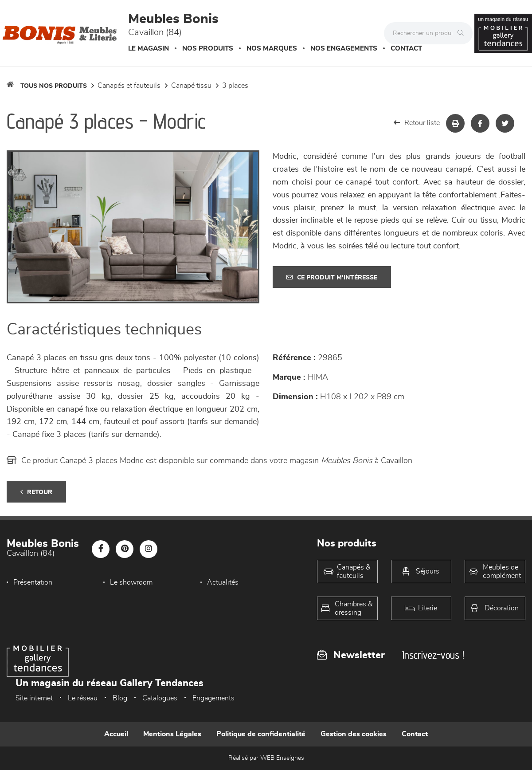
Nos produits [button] (208, 49)
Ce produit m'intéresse (332, 277)
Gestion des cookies (354, 734)
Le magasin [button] (149, 49)
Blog (120, 698)
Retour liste (417, 123)
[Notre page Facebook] (101, 549)
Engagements (213, 698)
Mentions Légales (172, 734)
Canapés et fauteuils (129, 86)
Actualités (223, 582)
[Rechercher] (463, 33)
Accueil (116, 734)
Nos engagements (344, 49)
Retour (36, 492)
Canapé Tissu (191, 86)
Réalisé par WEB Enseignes (266, 758)
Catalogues (160, 698)
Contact (406, 49)
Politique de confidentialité (261, 734)
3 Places (235, 86)
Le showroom (131, 582)
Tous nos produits (54, 86)
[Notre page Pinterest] (125, 549)
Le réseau (83, 698)
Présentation (33, 582)
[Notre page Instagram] (149, 549)
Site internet (34, 698)
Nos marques (272, 49)
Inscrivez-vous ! (433, 655)
